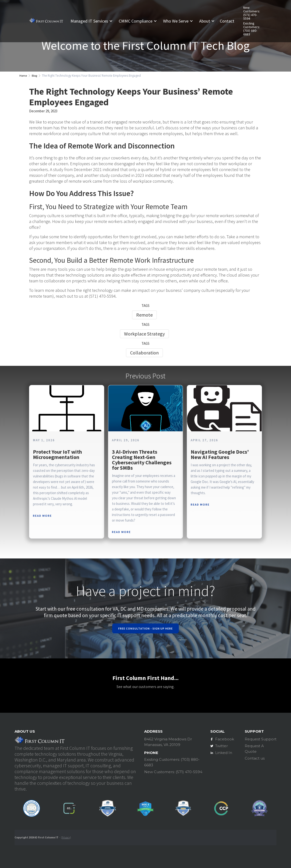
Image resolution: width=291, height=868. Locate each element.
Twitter (221, 746)
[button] (93, 21)
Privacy (66, 837)
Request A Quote (254, 749)
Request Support (261, 739)
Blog (34, 76)
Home (23, 76)
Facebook (225, 739)
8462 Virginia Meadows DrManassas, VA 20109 (168, 742)
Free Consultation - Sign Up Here (145, 628)
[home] (46, 21)
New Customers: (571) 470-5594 (252, 13)
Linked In (224, 753)
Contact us (255, 758)
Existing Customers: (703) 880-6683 (252, 29)
